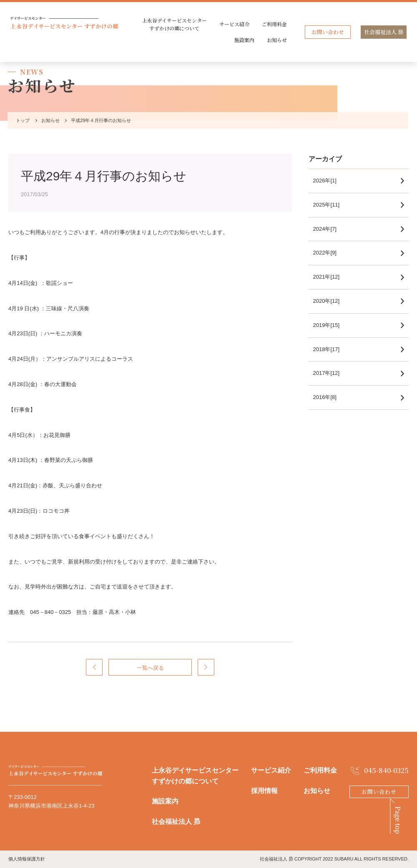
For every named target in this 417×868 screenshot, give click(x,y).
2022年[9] (329, 253)
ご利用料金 (274, 24)
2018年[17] (330, 349)
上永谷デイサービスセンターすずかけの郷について (175, 24)
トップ (21, 120)
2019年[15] (330, 325)
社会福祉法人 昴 (384, 32)
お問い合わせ (328, 32)
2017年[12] (330, 373)
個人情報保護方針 (27, 859)
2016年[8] (329, 397)
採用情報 (264, 791)
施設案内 (244, 40)
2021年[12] (330, 277)
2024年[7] (329, 229)
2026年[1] (329, 181)
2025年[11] (330, 205)
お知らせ (277, 40)
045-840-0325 (386, 770)
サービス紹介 (234, 24)
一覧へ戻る (150, 668)
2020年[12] (330, 301)
